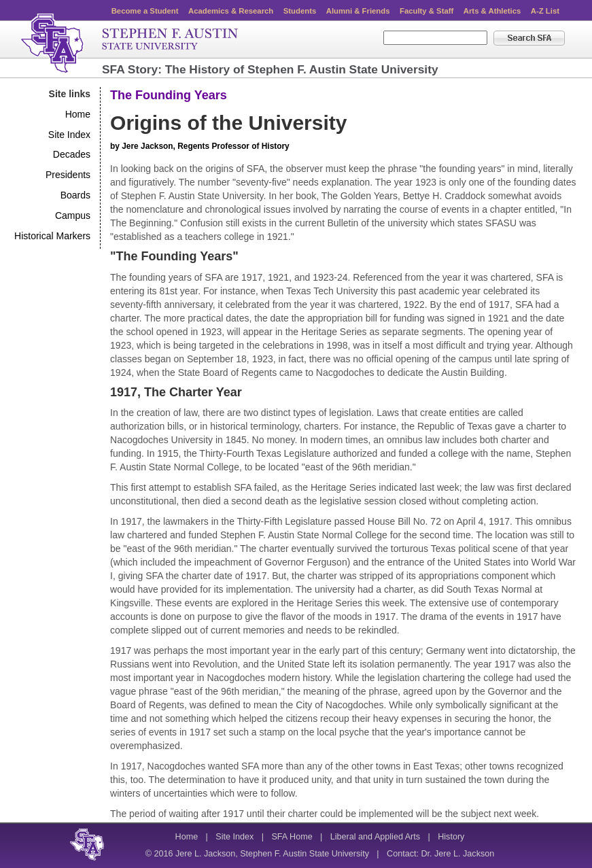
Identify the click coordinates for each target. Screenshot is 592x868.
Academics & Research (231, 11)
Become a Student (145, 11)
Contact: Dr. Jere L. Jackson (440, 854)
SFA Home (292, 837)
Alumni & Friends (358, 11)
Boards (75, 195)
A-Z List (545, 11)
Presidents (68, 175)
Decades (72, 154)
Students (300, 11)
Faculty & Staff (426, 11)
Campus (73, 215)
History (451, 837)
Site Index (69, 135)
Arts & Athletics (492, 11)
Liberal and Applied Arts (375, 837)
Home (78, 114)
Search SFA (529, 38)
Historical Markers (52, 236)
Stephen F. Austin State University (130, 44)
